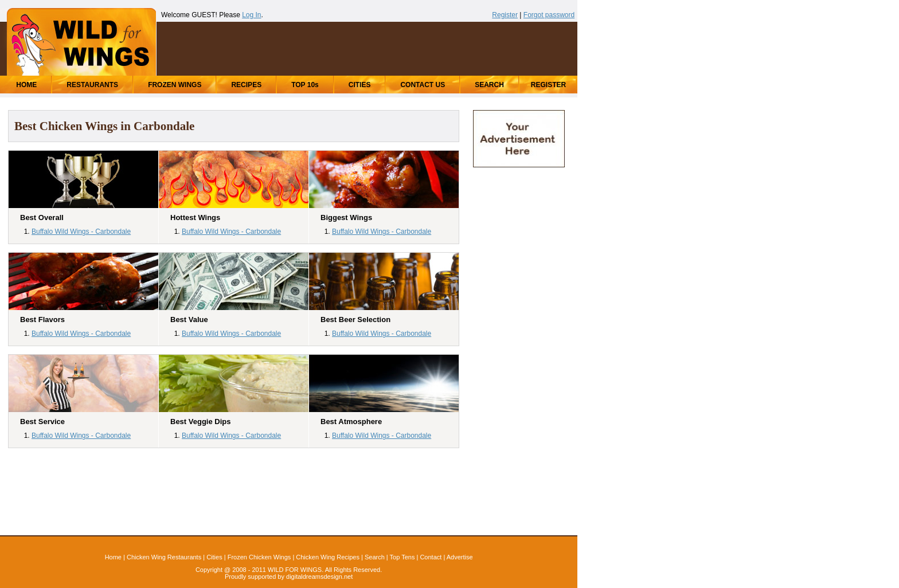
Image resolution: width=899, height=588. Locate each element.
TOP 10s (305, 85)
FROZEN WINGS (175, 85)
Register (505, 15)
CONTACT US (423, 85)
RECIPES (246, 85)
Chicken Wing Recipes (328, 557)
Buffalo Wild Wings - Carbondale (81, 232)
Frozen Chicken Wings (259, 557)
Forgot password (549, 15)
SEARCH (489, 85)
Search (375, 557)
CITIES (360, 85)
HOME (26, 85)
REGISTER (548, 85)
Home (113, 557)
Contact (431, 557)
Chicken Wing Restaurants (164, 557)
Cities (214, 557)
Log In (251, 15)
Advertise (460, 557)
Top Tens (402, 557)
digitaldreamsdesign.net (319, 577)
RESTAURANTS (92, 85)
